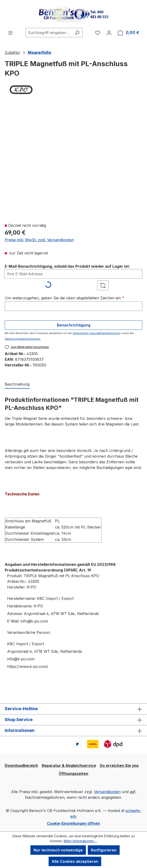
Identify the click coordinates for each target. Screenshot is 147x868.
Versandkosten (107, 792)
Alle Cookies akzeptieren (75, 861)
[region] (73, 163)
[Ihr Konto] (109, 33)
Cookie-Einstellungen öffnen (73, 823)
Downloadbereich (21, 765)
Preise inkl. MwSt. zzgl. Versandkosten (39, 240)
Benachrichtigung (74, 325)
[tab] (17, 384)
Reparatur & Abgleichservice (69, 765)
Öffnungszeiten (73, 773)
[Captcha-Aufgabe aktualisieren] (103, 285)
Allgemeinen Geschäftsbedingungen (97, 333)
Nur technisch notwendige (58, 850)
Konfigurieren (104, 850)
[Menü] (10, 33)
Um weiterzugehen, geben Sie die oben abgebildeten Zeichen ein (64, 298)
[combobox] (49, 33)
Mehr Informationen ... (80, 841)
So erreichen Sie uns (119, 765)
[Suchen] (77, 33)
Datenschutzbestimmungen (23, 339)
